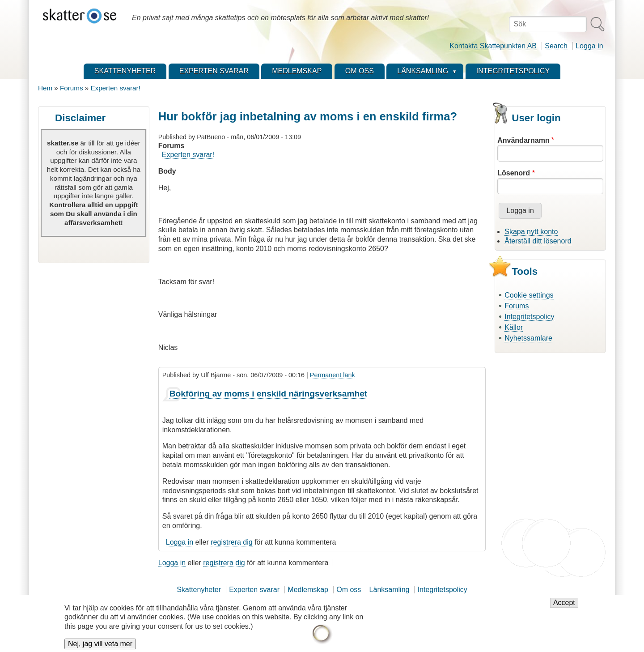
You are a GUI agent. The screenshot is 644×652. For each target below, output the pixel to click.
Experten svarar (254, 590)
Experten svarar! (115, 88)
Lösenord (514, 173)
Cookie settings (529, 295)
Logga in (589, 46)
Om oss (349, 590)
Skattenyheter (199, 590)
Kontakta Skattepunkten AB (493, 46)
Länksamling (390, 590)
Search (556, 46)
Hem (45, 88)
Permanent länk (333, 375)
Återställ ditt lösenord (538, 241)
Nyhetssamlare (528, 338)
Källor (514, 327)
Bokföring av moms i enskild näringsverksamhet (269, 394)
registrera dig (231, 542)
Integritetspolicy (529, 317)
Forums (71, 88)
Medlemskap (308, 590)
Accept (564, 607)
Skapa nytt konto (531, 232)
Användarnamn (523, 140)
